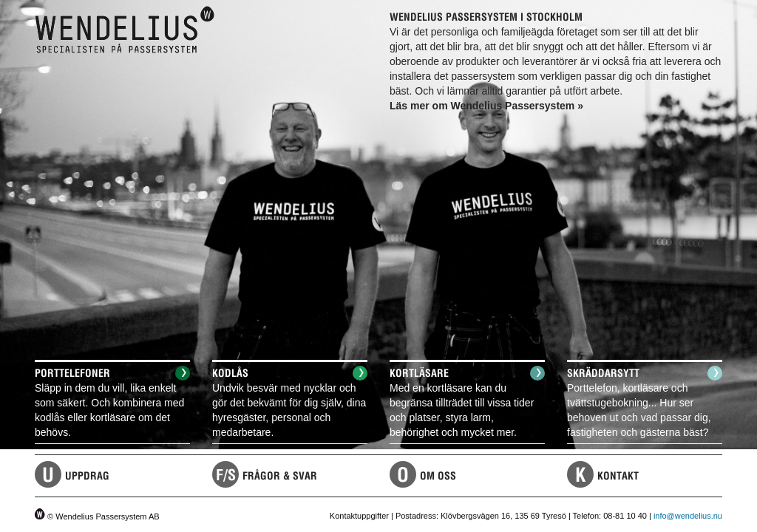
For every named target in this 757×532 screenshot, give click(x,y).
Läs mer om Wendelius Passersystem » (486, 106)
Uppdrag (87, 476)
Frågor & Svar (280, 476)
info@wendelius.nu (688, 516)
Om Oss (438, 476)
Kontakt (618, 476)
